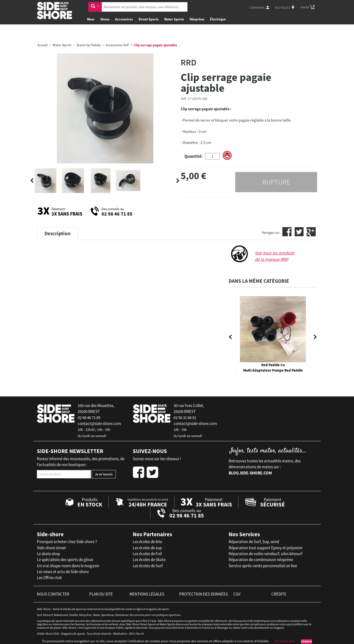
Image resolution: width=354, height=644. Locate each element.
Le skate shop (48, 554)
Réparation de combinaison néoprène (261, 560)
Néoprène (197, 19)
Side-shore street (51, 548)
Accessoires (124, 19)
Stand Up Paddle (89, 45)
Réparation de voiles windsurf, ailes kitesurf (265, 554)
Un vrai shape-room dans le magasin (68, 566)
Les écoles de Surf (148, 566)
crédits (279, 594)
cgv (237, 594)
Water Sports (174, 19)
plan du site (101, 594)
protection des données (204, 594)
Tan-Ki (140, 634)
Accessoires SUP (117, 45)
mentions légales (147, 594)
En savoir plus (285, 641)
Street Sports (148, 19)
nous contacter (53, 594)
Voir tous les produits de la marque (275, 256)
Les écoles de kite (147, 542)
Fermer (306, 641)
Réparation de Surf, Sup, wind (254, 542)
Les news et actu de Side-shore (63, 572)
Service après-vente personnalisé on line (263, 566)
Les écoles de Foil (147, 554)
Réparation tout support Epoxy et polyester (266, 548)
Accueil (43, 45)
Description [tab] (58, 233)
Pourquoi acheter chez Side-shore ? (67, 542)
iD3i (131, 634)
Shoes (105, 19)
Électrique (218, 19)
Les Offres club (49, 578)
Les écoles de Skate (149, 560)
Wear (91, 19)
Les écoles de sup (147, 548)
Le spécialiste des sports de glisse (65, 560)
